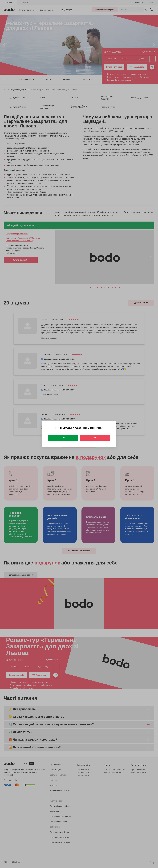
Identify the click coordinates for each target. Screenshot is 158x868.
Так (63, 437)
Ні (95, 437)
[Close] (113, 424)
